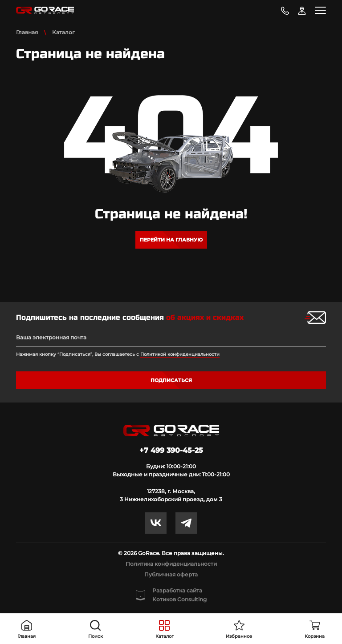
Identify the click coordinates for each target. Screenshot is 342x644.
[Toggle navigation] (320, 10)
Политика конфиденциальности (171, 564)
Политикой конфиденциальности (180, 354)
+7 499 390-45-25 (171, 450)
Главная (27, 32)
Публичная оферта (171, 574)
